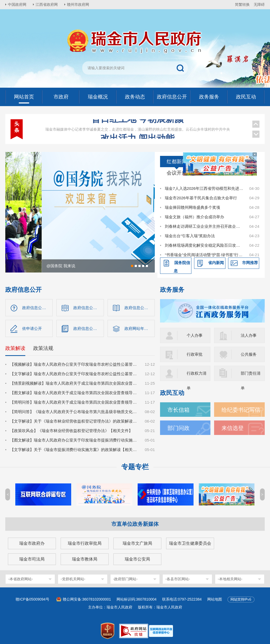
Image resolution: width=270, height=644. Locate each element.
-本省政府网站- (20, 579)
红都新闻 (177, 162)
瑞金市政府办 (32, 543)
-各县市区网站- (178, 579)
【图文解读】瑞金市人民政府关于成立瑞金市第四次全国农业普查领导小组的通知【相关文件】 (74, 393)
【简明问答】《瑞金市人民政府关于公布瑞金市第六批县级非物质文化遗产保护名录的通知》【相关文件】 (74, 412)
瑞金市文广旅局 (137, 543)
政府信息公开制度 (140, 308)
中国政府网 (17, 4)
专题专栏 (135, 467)
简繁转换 (242, 4)
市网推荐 (250, 263)
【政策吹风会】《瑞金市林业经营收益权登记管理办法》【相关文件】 (71, 431)
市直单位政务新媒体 (135, 524)
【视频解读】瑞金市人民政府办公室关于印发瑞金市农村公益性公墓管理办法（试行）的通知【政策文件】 (74, 364)
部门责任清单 (251, 376)
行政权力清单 (197, 376)
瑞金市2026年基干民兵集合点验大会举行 (201, 198)
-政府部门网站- (125, 579)
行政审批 (195, 354)
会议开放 (177, 173)
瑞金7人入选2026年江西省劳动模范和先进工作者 (204, 188)
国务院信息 (182, 267)
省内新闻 (216, 263)
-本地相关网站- (230, 579)
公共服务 (249, 354)
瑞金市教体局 (85, 559)
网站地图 (215, 599)
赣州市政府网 (78, 4)
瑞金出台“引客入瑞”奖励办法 (190, 236)
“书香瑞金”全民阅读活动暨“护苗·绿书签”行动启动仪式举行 (204, 255)
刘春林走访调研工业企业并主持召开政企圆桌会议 (204, 226)
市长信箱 (179, 410)
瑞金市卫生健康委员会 (190, 543)
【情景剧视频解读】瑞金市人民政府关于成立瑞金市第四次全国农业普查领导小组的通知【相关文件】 (74, 383)
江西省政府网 (47, 4)
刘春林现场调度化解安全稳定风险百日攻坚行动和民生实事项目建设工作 (204, 245)
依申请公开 (32, 328)
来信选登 (233, 428)
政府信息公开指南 (37, 308)
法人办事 (249, 335)
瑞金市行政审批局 (85, 543)
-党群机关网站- (73, 579)
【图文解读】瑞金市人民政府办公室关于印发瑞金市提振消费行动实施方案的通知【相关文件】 (74, 440)
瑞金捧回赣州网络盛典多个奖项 (192, 207)
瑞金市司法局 (32, 559)
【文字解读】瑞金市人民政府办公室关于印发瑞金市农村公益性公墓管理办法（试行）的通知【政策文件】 (74, 374)
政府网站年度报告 (140, 328)
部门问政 (179, 428)
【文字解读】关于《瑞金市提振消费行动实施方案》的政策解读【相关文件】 (74, 450)
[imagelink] (161, 631)
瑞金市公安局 (137, 559)
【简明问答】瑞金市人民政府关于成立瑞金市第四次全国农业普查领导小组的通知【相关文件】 (74, 402)
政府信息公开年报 (89, 328)
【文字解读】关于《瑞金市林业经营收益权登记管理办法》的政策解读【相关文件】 (74, 421)
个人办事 (195, 335)
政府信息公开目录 (89, 308)
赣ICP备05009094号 (32, 599)
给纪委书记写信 (241, 410)
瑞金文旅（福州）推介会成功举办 (194, 217)
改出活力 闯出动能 (138, 125)
